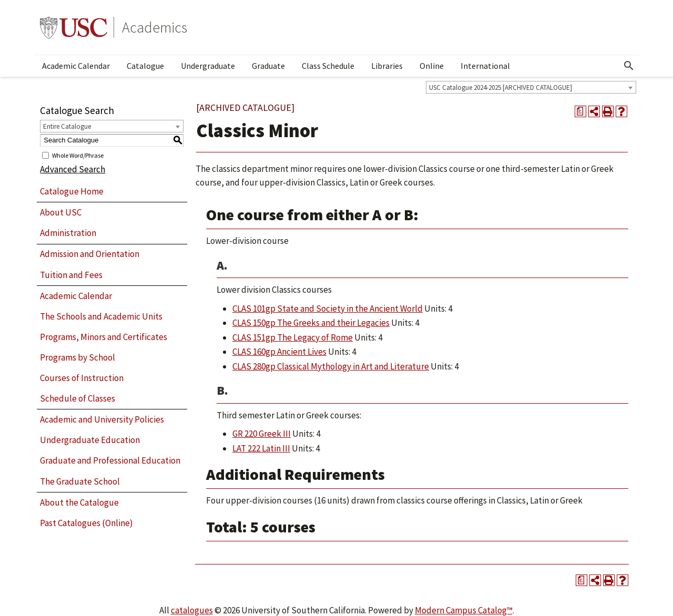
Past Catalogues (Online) (86, 523)
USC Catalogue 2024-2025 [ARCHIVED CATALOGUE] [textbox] (501, 88)
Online (432, 66)
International (485, 66)
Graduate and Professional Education (110, 460)
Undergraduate (208, 66)
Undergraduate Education (90, 440)
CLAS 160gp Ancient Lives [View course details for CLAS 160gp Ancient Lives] (279, 352)
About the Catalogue (79, 502)
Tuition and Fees (71, 275)
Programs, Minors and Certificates (104, 337)
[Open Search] (629, 66)
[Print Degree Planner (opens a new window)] (580, 111)
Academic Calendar (76, 66)
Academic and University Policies (102, 419)
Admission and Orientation (90, 254)
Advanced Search (73, 169)
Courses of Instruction (82, 378)
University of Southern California (74, 27)
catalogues (192, 610)
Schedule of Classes (78, 398)
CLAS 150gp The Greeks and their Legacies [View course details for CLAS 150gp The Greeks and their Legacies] (311, 323)
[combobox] (531, 87)
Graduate (268, 66)
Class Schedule (328, 66)
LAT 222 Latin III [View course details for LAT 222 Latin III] (261, 448)
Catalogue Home (72, 191)
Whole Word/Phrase (78, 155)
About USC (61, 212)
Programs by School (78, 357)
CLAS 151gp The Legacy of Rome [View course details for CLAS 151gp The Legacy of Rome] (293, 337)
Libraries (387, 66)
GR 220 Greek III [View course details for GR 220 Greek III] (262, 434)
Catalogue (145, 66)
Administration (68, 233)
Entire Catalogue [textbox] (67, 126)
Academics (155, 27)
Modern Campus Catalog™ (464, 610)
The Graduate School (80, 481)
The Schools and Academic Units (101, 316)
